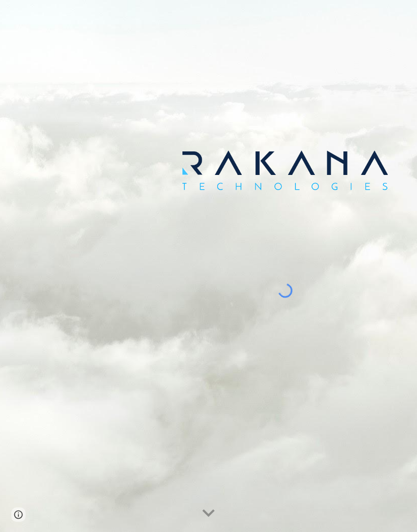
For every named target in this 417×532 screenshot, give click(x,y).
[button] (208, 514)
